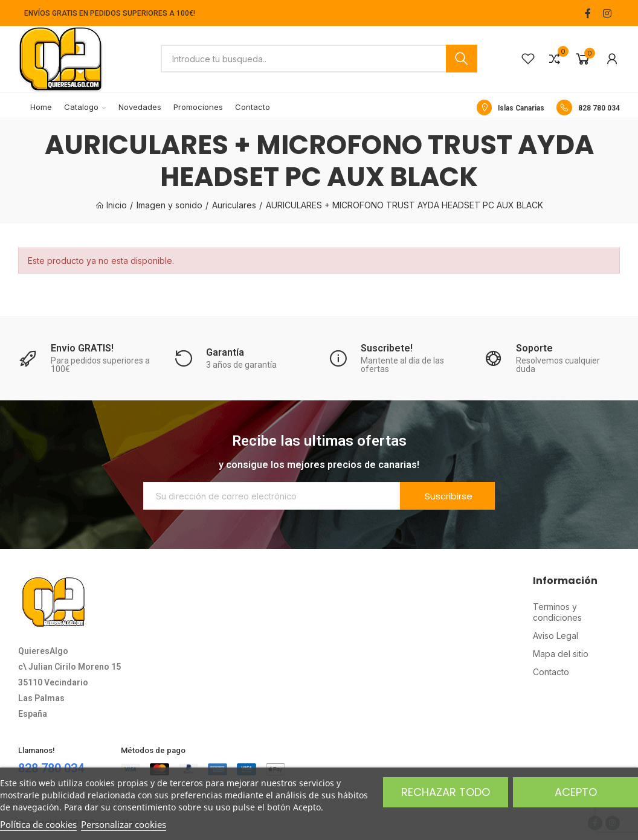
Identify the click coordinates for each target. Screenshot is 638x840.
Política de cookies (38, 824)
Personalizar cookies (124, 824)
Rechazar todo (446, 792)
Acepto (576, 792)
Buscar (462, 59)
